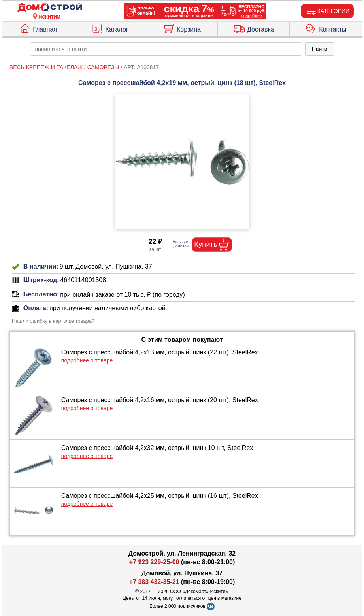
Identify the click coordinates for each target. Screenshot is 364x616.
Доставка (254, 28)
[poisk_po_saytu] (166, 49)
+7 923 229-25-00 (155, 562)
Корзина (182, 28)
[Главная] (50, 8)
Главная (38, 28)
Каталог (110, 28)
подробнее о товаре (87, 360)
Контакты (326, 28)
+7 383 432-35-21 (154, 582)
